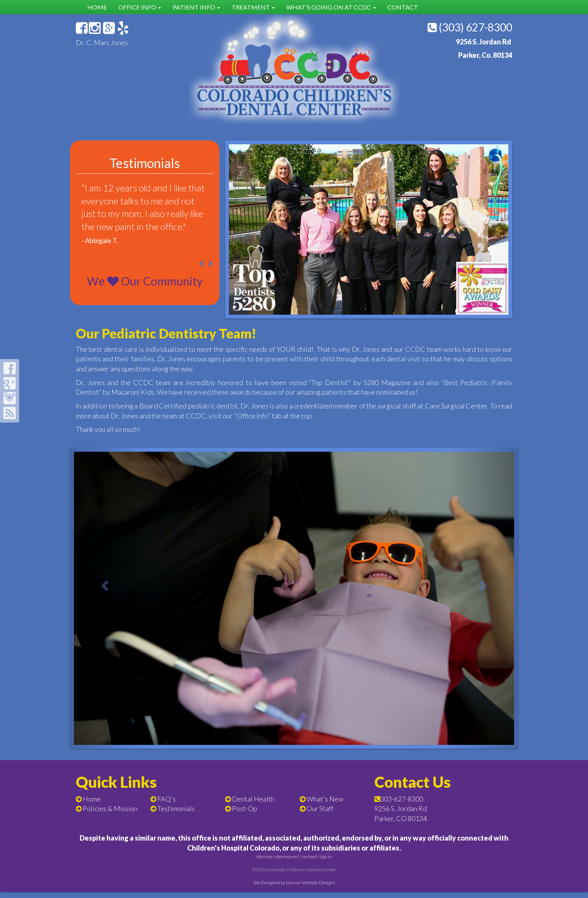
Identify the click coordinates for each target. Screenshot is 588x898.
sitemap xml (287, 863)
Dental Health (253, 805)
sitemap (264, 863)
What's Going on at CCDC (331, 7)
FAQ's (167, 805)
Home (97, 7)
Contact (403, 7)
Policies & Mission (110, 815)
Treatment (253, 7)
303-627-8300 (402, 805)
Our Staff (320, 815)
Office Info (140, 7)
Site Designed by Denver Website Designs (294, 889)
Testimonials (176, 815)
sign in (326, 863)
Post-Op (245, 815)
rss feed (309, 863)
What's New (325, 805)
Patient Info (196, 7)
